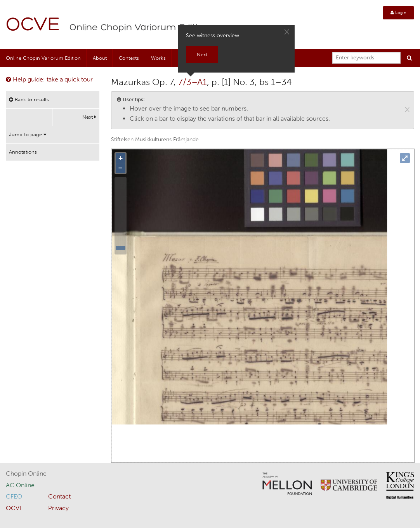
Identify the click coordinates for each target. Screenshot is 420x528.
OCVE (33, 25)
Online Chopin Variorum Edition (139, 28)
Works (158, 58)
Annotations (23, 152)
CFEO (14, 496)
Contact (59, 496)
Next (89, 117)
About (100, 58)
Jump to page (28, 134)
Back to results (29, 100)
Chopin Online (26, 473)
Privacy (58, 508)
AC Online (20, 485)
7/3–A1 (193, 82)
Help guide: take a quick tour (49, 79)
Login (398, 13)
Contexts (129, 58)
